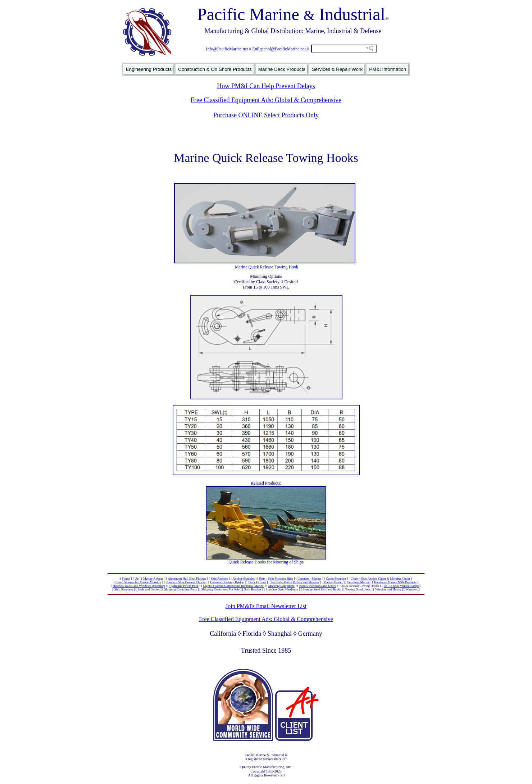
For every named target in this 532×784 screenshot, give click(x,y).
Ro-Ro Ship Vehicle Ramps (402, 586)
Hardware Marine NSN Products (395, 582)
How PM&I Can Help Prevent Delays (266, 86)
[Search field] (344, 49)
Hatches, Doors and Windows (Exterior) (139, 586)
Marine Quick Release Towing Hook (266, 267)
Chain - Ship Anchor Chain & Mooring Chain (380, 579)
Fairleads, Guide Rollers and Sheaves (295, 582)
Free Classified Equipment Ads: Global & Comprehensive (266, 100)
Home (126, 579)
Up (137, 579)
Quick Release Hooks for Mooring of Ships (266, 562)
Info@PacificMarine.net (227, 49)
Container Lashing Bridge (227, 582)
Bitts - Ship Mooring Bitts (276, 579)
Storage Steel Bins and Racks (322, 589)
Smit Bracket (253, 589)
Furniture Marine (358, 582)
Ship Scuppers (124, 589)
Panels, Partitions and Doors (318, 586)
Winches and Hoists (388, 589)
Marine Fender (333, 582)
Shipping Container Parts (180, 589)
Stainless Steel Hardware (282, 589)
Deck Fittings (257, 582)
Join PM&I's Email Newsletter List (266, 606)
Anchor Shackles (243, 579)
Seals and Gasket (148, 589)
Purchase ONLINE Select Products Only (266, 115)
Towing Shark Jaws (358, 589)
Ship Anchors (219, 579)
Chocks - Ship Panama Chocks (186, 582)
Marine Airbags (153, 579)
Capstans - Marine (309, 579)
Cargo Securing (336, 579)
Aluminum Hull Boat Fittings (187, 579)
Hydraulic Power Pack (184, 586)
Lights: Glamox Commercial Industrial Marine (233, 586)
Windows (411, 589)
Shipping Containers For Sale (220, 589)
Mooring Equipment (281, 586)
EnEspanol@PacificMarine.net (279, 49)
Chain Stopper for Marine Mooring (138, 582)
